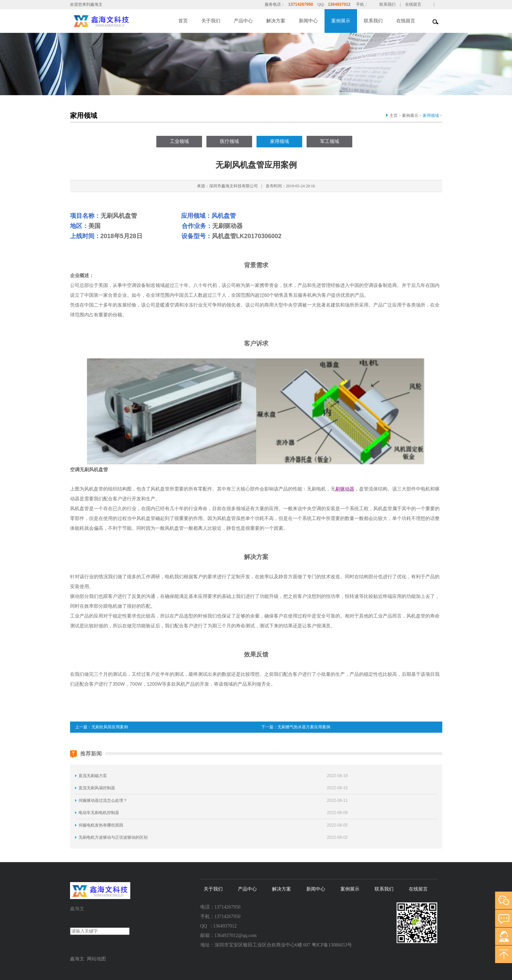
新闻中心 (308, 21)
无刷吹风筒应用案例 (110, 727)
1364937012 (339, 4)
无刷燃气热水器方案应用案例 (304, 727)
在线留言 (413, 4)
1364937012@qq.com (236, 935)
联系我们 (387, 4)
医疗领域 (229, 141)
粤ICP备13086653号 (332, 945)
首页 (183, 21)
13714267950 (301, 4)
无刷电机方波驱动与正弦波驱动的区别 (113, 837)
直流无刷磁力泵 (93, 776)
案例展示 (341, 21)
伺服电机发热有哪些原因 (101, 825)
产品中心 (243, 21)
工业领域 (179, 141)
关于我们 (211, 21)
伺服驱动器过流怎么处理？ (103, 800)
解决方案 (276, 21)
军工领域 (330, 141)
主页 (394, 116)
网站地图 (96, 959)
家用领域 (431, 116)
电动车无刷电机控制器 (99, 813)
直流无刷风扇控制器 (97, 788)
